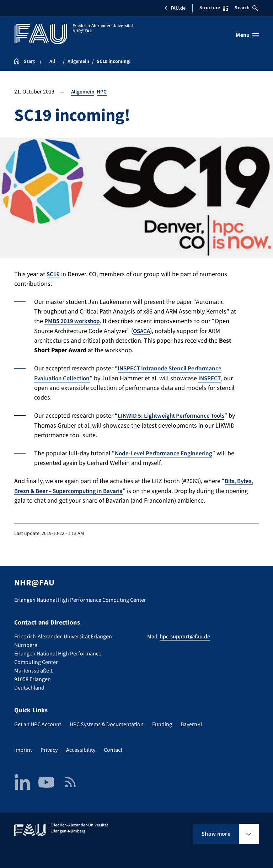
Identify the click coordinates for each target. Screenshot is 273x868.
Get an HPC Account (38, 723)
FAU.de (175, 8)
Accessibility (81, 749)
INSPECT (214, 378)
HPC (103, 92)
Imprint (23, 749)
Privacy (49, 749)
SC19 (53, 274)
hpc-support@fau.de (185, 635)
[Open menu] (247, 35)
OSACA (142, 331)
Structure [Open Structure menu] (214, 8)
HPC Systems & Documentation (107, 723)
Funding (162, 723)
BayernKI (191, 723)
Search (246, 8)
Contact (113, 749)
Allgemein (83, 92)
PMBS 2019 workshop (74, 321)
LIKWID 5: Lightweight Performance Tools (175, 415)
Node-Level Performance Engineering (166, 452)
